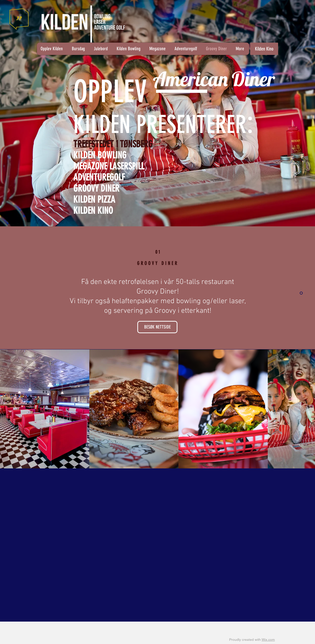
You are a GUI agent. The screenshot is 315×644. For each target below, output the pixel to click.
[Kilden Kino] (264, 49)
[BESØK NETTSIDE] (157, 327)
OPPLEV (110, 92)
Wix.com (268, 640)
